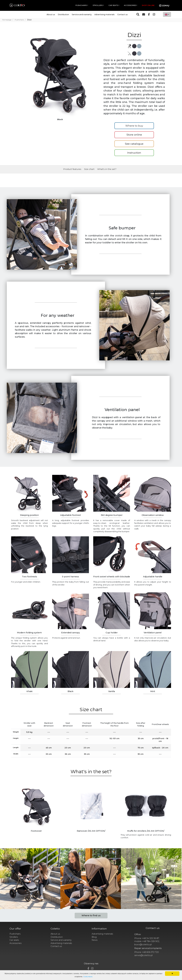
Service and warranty (82, 15)
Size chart (89, 169)
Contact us (122, 15)
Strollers (14, 937)
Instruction (134, 153)
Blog (94, 937)
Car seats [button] (113, 5)
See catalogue (134, 144)
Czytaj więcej (88, 977)
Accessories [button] (130, 5)
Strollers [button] (98, 5)
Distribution (63, 15)
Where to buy (134, 126)
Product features (72, 169)
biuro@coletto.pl (143, 944)
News (95, 940)
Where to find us (91, 915)
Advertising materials (104, 15)
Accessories (15, 943)
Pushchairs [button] (81, 5)
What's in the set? (107, 169)
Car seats (14, 940)
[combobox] (167, 14)
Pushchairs (15, 934)
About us (51, 15)
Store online (134, 135)
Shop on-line (148, 5)
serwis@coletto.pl (143, 955)
